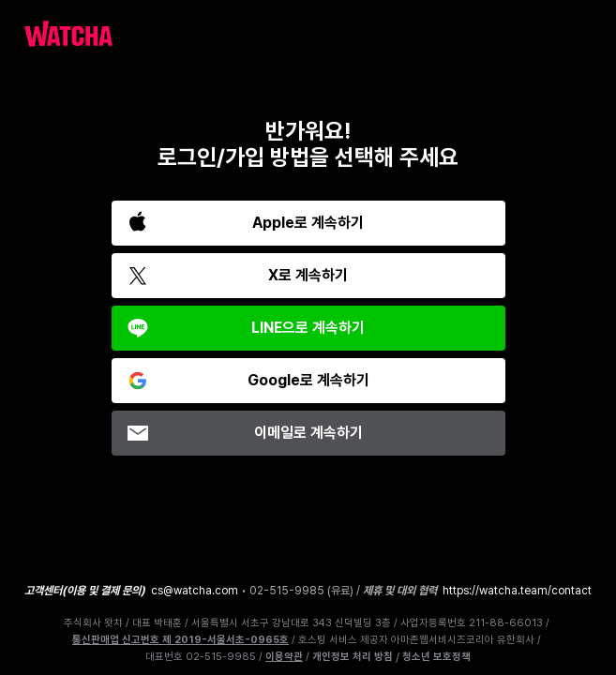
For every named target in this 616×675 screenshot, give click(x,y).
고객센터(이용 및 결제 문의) (85, 591)
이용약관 (284, 657)
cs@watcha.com (195, 591)
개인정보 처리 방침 (353, 657)
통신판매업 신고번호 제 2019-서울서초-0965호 (180, 640)
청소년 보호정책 (436, 657)
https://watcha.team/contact (517, 591)
